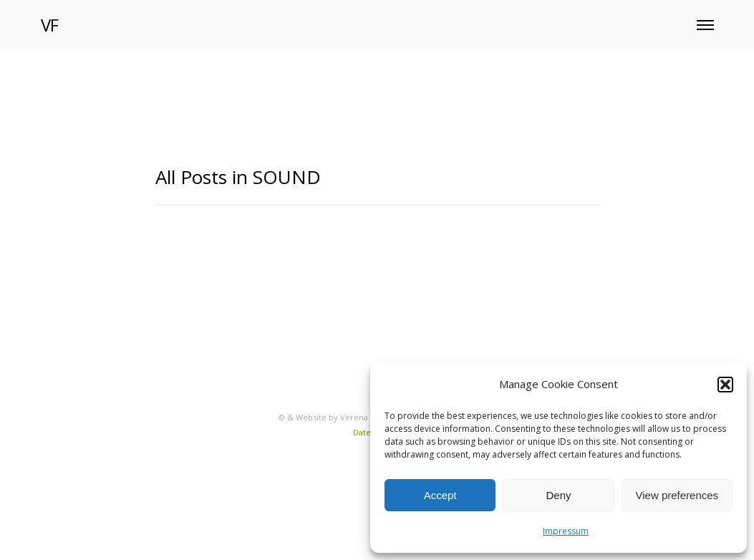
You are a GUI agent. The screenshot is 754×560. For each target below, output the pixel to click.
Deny (558, 495)
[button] (725, 385)
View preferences (677, 495)
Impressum (566, 531)
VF (49, 25)
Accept (440, 495)
